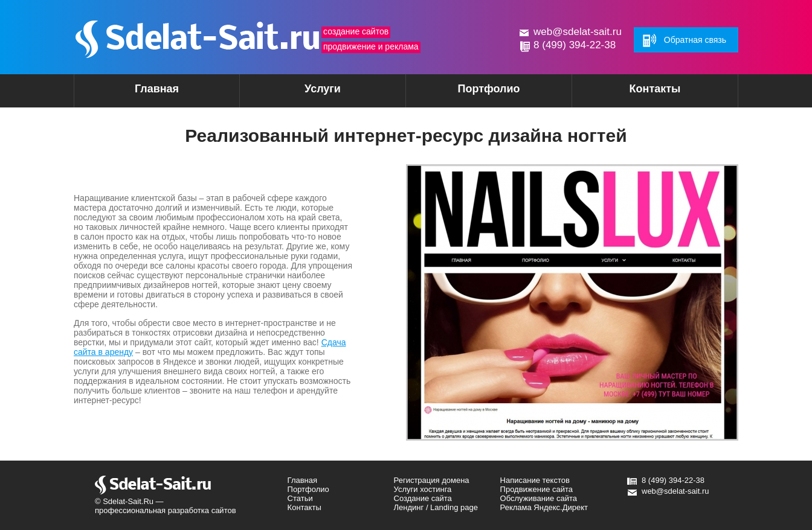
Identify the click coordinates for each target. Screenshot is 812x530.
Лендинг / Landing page (436, 507)
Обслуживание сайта (539, 498)
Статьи (300, 498)
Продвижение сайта (537, 489)
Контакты (655, 89)
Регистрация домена (432, 480)
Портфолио (488, 89)
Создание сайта (423, 498)
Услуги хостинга (423, 489)
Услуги (301, 93)
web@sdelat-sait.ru (578, 32)
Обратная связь (695, 40)
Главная (157, 89)
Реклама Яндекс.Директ (544, 507)
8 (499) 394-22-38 (575, 45)
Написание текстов (535, 480)
